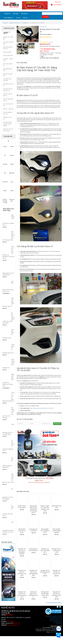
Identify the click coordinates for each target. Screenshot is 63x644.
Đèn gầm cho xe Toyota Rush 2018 (56, 550)
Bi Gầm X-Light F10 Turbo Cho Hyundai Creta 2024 (45, 508)
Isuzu (12, 182)
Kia (5, 155)
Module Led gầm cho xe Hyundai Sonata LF (33, 594)
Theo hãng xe (9, 18)
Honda (12, 164)
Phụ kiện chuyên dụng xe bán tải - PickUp (8, 124)
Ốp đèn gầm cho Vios (57, 507)
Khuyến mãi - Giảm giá (8, 38)
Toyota (5, 146)
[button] (18, 34)
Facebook (59, 607)
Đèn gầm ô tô (25, 23)
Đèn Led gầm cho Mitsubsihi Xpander (57, 531)
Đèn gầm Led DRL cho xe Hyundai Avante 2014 (22, 594)
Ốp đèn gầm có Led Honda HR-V (33, 550)
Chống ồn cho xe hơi (7, 118)
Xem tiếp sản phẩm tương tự (54, 603)
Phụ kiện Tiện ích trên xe (8, 95)
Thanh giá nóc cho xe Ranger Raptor (8, 274)
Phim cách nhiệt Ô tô (8, 65)
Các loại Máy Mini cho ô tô (8, 113)
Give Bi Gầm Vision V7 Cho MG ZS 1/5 (42, 42)
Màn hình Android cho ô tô (8, 48)
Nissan (5, 191)
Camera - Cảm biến (8, 109)
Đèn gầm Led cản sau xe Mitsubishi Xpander (22, 551)
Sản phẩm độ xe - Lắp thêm (8, 80)
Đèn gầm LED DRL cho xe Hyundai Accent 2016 (56, 594)
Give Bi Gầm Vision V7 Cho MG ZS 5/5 (47, 42)
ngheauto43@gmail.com (56, 632)
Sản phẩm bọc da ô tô (8, 85)
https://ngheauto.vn (13, 625)
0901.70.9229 (44, 51)
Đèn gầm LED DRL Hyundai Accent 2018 (45, 594)
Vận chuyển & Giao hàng (56, 619)
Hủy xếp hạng (40, 42)
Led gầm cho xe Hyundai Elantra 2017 (45, 572)
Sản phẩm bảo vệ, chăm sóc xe (8, 90)
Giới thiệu (16, 14)
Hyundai (5, 164)
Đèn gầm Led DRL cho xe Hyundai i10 (57, 572)
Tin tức (18, 18)
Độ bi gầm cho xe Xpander (33, 530)
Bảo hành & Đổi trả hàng (56, 621)
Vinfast (12, 146)
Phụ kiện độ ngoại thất (8, 75)
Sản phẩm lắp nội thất (8, 70)
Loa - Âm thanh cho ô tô (8, 105)
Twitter (62, 607)
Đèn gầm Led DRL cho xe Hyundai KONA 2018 (33, 573)
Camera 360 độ (7, 52)
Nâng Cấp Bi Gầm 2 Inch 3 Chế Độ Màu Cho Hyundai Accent (33, 509)
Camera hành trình (8, 55)
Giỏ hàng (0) (56, 5)
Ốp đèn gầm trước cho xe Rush (22, 531)
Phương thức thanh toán (56, 618)
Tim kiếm (45, 17)
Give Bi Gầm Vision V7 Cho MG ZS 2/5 (43, 42)
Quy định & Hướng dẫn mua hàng (53, 616)
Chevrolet (5, 182)
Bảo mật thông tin (57, 622)
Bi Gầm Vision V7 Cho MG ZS (22, 507)
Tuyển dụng (59, 624)
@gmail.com (16, 623)
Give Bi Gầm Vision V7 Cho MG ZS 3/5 (45, 42)
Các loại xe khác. (12, 200)
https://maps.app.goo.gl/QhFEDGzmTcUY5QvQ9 (42, 408)
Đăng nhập (58, 2)
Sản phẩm (25, 14)
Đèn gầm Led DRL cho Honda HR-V (45, 550)
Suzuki (12, 191)
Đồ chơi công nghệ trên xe (8, 100)
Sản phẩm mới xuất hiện (8, 43)
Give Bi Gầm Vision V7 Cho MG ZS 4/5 (46, 42)
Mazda (12, 155)
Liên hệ (25, 18)
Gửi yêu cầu (57, 424)
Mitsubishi (12, 173)
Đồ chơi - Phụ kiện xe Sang (5, 201)
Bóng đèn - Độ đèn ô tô (15, 23)
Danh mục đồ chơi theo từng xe (8, 130)
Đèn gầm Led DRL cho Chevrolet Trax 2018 (22, 573)
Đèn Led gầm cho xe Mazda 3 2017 (45, 531)
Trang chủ (7, 14)
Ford (5, 173)
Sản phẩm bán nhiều (7, 33)
